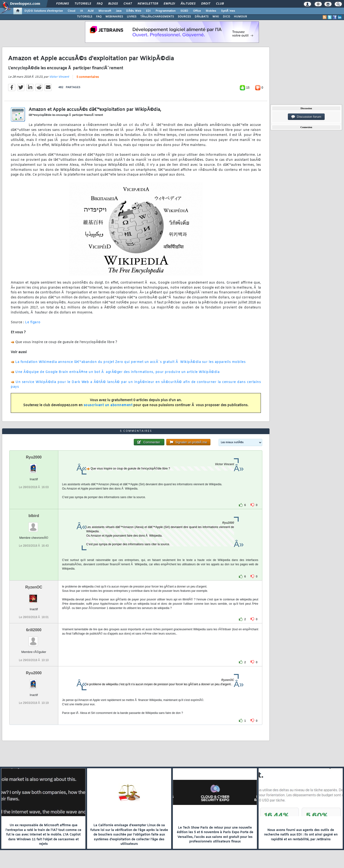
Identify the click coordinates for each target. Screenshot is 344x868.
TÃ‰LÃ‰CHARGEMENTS (157, 17)
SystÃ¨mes (228, 11)
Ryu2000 (34, 457)
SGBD (184, 11)
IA (81, 11)
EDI (148, 11)
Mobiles (211, 11)
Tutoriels (83, 4)
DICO (226, 17)
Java (119, 11)
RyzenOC (34, 587)
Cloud (71, 11)
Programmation (166, 11)
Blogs (113, 4)
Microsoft (105, 11)
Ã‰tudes (188, 4)
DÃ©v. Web (134, 11)
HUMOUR (240, 17)
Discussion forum (306, 117)
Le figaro (33, 322)
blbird (34, 516)
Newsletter (148, 4)
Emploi (169, 4)
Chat (128, 4)
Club (220, 4)
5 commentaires (88, 77)
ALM (91, 11)
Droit (206, 4)
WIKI (216, 17)
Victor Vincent (59, 77)
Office (197, 11)
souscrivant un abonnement (108, 405)
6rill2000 (34, 630)
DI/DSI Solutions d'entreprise (44, 11)
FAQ (100, 4)
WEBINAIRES (114, 17)
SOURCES (184, 17)
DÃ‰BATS (202, 17)
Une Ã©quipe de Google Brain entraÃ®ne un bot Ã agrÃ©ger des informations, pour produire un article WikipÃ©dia (117, 372)
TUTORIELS (85, 17)
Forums (62, 4)
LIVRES (132, 17)
